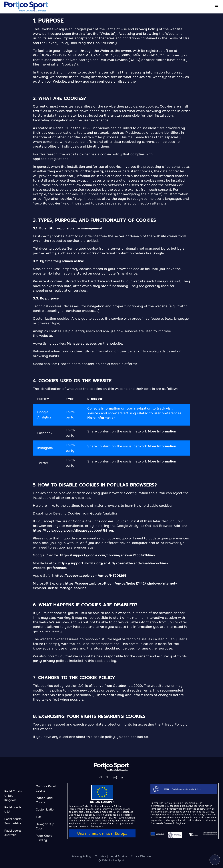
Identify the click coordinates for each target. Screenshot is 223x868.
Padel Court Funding (44, 838)
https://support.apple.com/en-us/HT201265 (90, 576)
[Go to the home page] (26, 7)
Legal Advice (118, 856)
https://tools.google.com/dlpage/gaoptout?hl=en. (73, 531)
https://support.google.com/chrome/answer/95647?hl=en (108, 555)
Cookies (100, 856)
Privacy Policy (81, 856)
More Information (101, 418)
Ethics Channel (141, 856)
